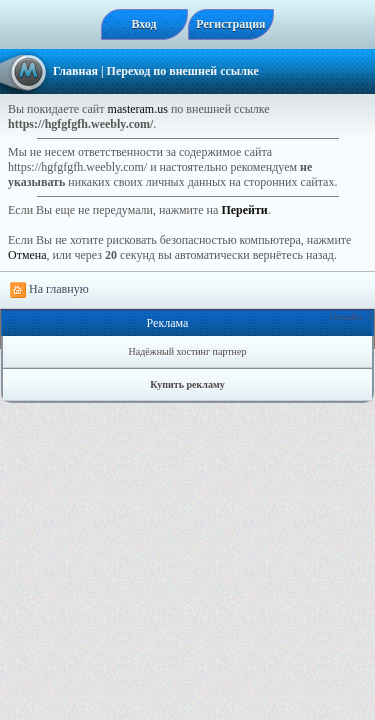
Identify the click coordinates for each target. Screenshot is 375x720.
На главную (49, 290)
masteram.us (138, 109)
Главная (75, 71)
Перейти (244, 210)
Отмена (27, 255)
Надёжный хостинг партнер (188, 351)
